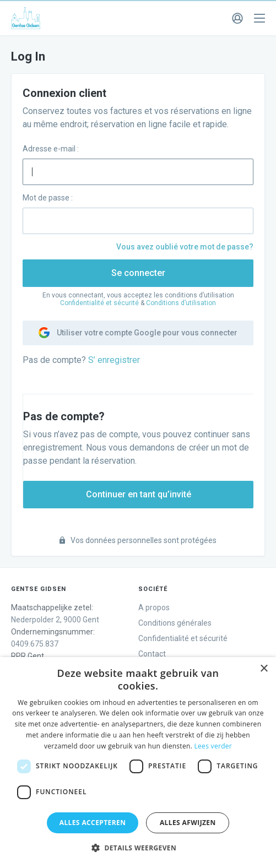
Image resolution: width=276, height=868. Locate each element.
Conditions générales (175, 623)
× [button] (264, 669)
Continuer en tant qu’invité (139, 494)
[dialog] (138, 763)
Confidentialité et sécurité (99, 303)
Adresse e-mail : (51, 149)
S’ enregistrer (114, 360)
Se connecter (138, 273)
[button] (138, 848)
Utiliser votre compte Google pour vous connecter (138, 333)
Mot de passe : (48, 198)
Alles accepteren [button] (93, 823)
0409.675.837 (35, 644)
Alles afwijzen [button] (188, 823)
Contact (152, 654)
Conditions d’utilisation (181, 303)
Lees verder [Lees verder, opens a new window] (213, 746)
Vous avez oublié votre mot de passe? (185, 247)
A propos (154, 607)
